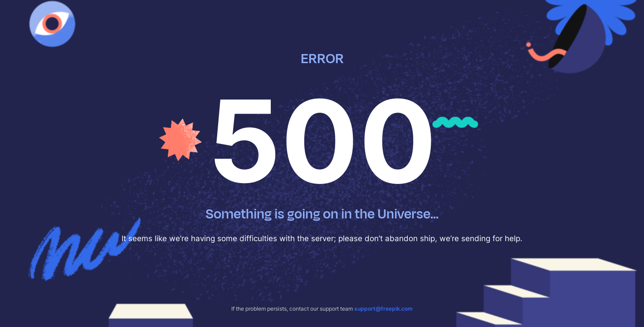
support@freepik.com (383, 309)
